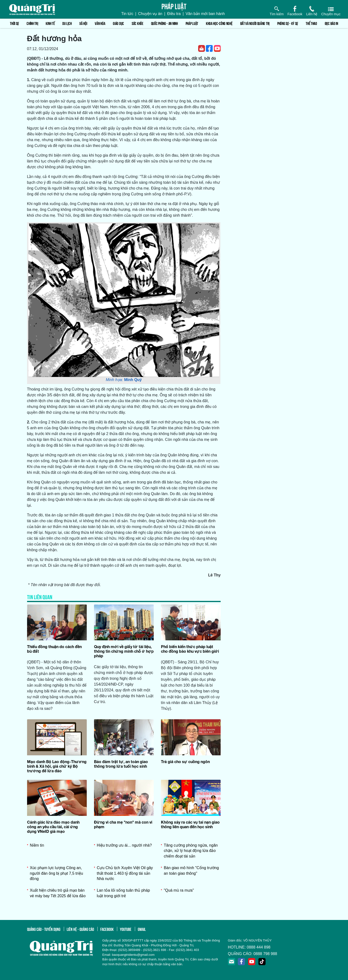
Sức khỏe (138, 23)
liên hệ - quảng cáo (80, 929)
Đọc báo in (331, 23)
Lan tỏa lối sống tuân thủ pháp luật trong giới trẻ (123, 893)
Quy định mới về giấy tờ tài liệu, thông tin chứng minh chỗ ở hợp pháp (124, 651)
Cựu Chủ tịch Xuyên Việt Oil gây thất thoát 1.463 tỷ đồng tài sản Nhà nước (125, 873)
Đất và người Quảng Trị (255, 23)
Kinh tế (50, 23)
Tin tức (127, 14)
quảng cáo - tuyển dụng (44, 929)
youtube (126, 929)
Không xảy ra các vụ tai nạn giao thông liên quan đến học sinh (190, 824)
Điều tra (174, 14)
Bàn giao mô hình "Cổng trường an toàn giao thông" (191, 870)
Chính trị (32, 23)
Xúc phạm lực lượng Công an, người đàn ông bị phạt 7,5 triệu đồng (57, 873)
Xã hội (83, 23)
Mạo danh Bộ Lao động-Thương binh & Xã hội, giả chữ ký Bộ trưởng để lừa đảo (57, 766)
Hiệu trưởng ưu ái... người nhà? (124, 845)
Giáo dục (118, 23)
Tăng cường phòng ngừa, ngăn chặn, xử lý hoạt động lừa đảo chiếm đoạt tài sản (191, 851)
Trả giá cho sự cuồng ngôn (185, 762)
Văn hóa (100, 23)
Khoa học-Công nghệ (219, 23)
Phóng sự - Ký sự (288, 23)
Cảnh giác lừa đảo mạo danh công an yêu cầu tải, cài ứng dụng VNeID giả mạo (53, 827)
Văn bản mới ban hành (205, 14)
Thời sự (14, 23)
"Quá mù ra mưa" (179, 890)
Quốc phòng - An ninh (164, 23)
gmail (142, 929)
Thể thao (311, 23)
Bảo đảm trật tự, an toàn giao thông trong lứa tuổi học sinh (121, 764)
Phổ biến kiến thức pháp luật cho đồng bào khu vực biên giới (190, 649)
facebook (107, 929)
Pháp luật (192, 23)
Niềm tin (37, 845)
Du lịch (67, 23)
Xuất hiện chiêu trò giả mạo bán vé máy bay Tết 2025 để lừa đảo (58, 893)
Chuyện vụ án (150, 14)
